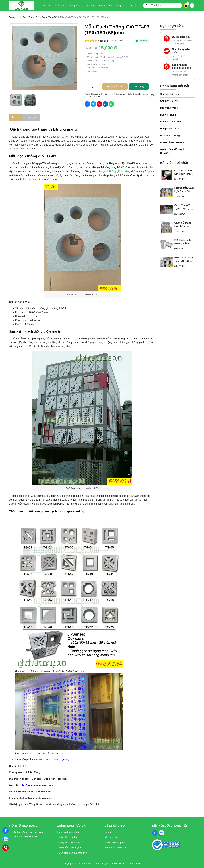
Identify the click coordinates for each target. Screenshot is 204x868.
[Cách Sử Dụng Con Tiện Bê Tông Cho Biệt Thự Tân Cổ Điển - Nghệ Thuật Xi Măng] (166, 227)
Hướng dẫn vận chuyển (69, 848)
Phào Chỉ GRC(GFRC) (172, 142)
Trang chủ (45, 5)
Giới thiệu (60, 5)
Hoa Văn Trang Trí (170, 115)
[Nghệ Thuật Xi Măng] (6, 831)
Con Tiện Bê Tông (170, 94)
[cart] (186, 6)
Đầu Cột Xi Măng (169, 108)
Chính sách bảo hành (68, 832)
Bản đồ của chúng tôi (115, 848)
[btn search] (147, 5)
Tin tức (89, 6)
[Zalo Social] (161, 833)
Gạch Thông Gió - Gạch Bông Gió (172, 151)
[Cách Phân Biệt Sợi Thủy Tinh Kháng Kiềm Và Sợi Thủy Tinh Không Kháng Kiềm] (166, 175)
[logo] (21, 5)
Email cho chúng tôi (115, 842)
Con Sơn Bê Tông (170, 101)
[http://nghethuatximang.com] (39, 785)
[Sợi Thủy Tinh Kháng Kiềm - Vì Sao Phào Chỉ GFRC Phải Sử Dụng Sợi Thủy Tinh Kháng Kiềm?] (166, 245)
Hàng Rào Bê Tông (170, 129)
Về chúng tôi (111, 837)
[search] (162, 6)
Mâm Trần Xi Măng (170, 135)
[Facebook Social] (155, 833)
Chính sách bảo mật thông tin (72, 853)
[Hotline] (6, 848)
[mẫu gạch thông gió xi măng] (114, 171)
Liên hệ (132, 5)
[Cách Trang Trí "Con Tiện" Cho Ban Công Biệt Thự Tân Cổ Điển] (166, 210)
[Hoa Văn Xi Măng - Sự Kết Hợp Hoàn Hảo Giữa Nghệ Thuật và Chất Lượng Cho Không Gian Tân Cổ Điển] (166, 262)
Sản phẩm (75, 5)
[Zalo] (6, 839)
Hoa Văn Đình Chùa (171, 122)
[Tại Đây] (65, 760)
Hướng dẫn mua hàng (112, 6)
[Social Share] (87, 104)
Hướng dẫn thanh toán (68, 842)
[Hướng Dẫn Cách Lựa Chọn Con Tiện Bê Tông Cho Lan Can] (166, 192)
